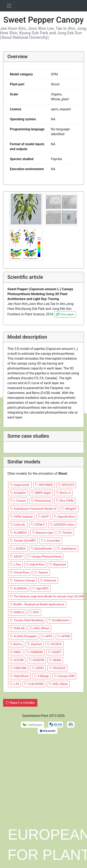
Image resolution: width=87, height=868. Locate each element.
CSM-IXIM (18, 668)
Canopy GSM (64, 676)
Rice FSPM (65, 501)
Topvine (41, 572)
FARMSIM (35, 652)
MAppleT (69, 509)
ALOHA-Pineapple (23, 636)
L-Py (15, 684)
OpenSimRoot (65, 517)
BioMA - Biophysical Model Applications (37, 604)
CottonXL (18, 525)
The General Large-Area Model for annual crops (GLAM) (47, 596)
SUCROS (54, 644)
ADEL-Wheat (39, 628)
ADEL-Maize (58, 684)
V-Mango (42, 676)
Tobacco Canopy (22, 580)
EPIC (34, 612)
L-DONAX (18, 549)
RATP (44, 517)
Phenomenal (41, 501)
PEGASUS (57, 668)
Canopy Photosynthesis (45, 557)
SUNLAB (17, 628)
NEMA (55, 660)
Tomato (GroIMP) (23, 541)
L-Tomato (18, 501)
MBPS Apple (41, 493)
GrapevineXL (20, 485)
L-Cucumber (51, 541)
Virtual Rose (20, 572)
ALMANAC (19, 588)
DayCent (35, 644)
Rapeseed (58, 565)
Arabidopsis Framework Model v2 (33, 509)
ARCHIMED (44, 485)
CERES (38, 668)
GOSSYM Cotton (62, 525)
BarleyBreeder (42, 549)
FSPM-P (38, 525)
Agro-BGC (41, 588)
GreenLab (48, 580)
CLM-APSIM (34, 684)
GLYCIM (17, 660)
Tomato (65, 533)
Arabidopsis (67, 549)
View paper (65, 314)
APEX (47, 636)
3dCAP (16, 557)
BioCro (16, 644)
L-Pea (15, 565)
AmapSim (18, 493)
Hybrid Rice (35, 565)
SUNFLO (17, 612)
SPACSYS (66, 485)
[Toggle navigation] (9, 6)
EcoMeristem (59, 620)
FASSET (55, 652)
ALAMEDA (18, 533)
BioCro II (63, 493)
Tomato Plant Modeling (27, 620)
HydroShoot (19, 676)
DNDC (16, 652)
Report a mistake (20, 703)
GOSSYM (37, 660)
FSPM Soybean (22, 517)
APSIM (64, 636)
